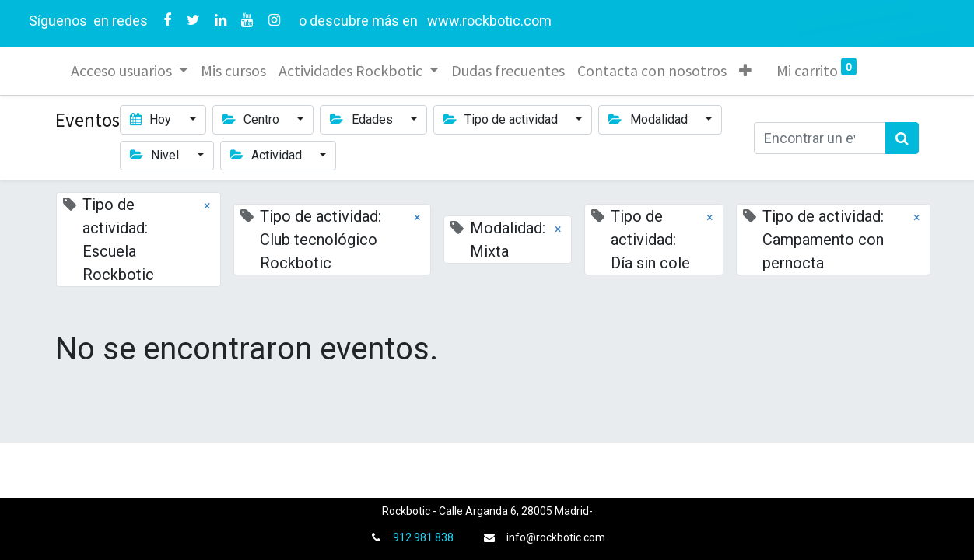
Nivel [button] (156, 155)
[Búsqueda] (902, 138)
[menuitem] (236, 71)
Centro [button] (252, 119)
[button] (748, 71)
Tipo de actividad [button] (502, 119)
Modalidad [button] (649, 119)
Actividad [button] (268, 155)
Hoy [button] (152, 119)
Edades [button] (363, 119)
